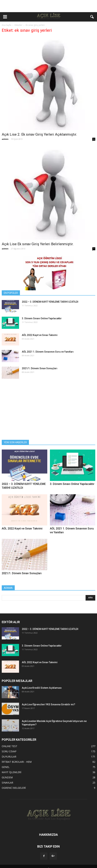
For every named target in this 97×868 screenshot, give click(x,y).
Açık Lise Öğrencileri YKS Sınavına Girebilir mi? (48, 704)
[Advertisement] (48, 6)
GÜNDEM (7, 777)
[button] (92, 17)
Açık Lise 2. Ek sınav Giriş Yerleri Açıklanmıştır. (39, 134)
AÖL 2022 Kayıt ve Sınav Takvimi (40, 335)
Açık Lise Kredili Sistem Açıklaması (42, 688)
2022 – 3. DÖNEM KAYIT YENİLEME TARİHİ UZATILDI (50, 302)
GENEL (6, 767)
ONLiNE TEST (10, 746)
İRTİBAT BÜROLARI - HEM (17, 762)
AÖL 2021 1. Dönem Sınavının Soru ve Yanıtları (48, 352)
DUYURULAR (9, 757)
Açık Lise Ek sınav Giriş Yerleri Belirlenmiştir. (38, 244)
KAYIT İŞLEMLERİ (12, 772)
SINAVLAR (7, 783)
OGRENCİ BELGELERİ (14, 788)
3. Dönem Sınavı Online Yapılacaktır (42, 318)
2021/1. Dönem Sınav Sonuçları (40, 368)
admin (5, 139)
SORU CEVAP (9, 751)
